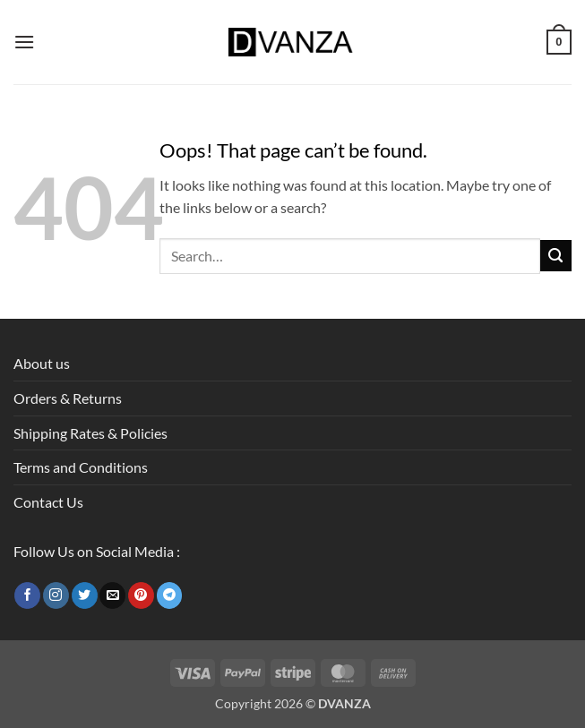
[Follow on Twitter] (85, 595)
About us (42, 363)
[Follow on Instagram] (56, 595)
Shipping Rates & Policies (90, 433)
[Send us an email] (112, 595)
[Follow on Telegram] (170, 595)
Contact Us (48, 502)
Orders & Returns (68, 398)
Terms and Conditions (81, 467)
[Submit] (556, 256)
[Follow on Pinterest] (141, 595)
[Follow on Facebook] (27, 595)
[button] (24, 42)
